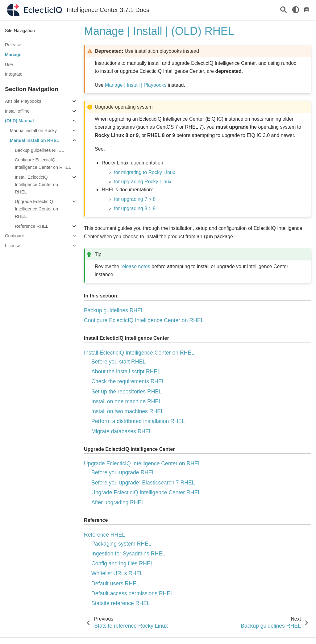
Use (9, 64)
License (13, 246)
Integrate (14, 74)
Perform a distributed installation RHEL (138, 421)
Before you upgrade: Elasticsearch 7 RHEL (143, 483)
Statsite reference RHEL (121, 603)
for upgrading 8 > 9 (135, 208)
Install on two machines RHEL (128, 411)
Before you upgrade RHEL (123, 472)
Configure (15, 236)
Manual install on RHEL (35, 140)
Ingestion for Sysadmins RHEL (128, 554)
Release (13, 45)
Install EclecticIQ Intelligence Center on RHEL (36, 185)
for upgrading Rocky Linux (143, 182)
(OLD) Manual (19, 121)
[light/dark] (296, 10)
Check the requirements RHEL (128, 381)
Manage (13, 55)
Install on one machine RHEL (127, 401)
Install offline (17, 111)
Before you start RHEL (118, 362)
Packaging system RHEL (121, 544)
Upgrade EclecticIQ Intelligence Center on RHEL (36, 209)
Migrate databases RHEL (122, 431)
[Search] (283, 10)
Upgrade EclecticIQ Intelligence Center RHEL (146, 492)
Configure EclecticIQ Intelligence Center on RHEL (43, 164)
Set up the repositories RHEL (127, 392)
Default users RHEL (115, 584)
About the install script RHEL (126, 372)
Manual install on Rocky (33, 131)
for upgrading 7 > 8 (135, 199)
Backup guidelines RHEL (39, 150)
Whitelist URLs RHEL (117, 573)
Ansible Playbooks (23, 101)
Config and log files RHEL (122, 563)
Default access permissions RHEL (132, 593)
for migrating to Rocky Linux (144, 172)
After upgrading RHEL (118, 502)
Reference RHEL (32, 226)
